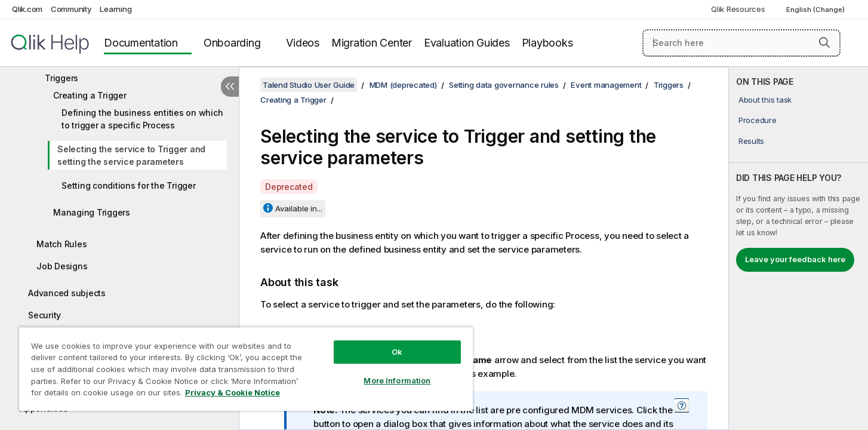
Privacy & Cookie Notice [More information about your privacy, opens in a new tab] (233, 392)
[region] (246, 369)
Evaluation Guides (467, 43)
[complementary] (798, 248)
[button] (824, 42)
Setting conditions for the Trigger (129, 185)
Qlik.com (27, 9)
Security (44, 315)
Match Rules (61, 244)
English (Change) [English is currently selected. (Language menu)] (816, 10)
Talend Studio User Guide (309, 85)
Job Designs (62, 266)
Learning (116, 9)
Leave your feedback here (795, 259)
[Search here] (741, 43)
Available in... (299, 208)
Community (71, 9)
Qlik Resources (738, 9)
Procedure (758, 120)
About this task (765, 100)
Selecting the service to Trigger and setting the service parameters (131, 155)
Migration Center (372, 43)
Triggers (61, 78)
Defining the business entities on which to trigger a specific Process (142, 119)
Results (751, 141)
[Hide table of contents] (230, 87)
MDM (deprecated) (403, 85)
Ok (397, 352)
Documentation (141, 43)
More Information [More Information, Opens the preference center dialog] (397, 380)
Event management (606, 85)
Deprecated (289, 187)
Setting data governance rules (504, 85)
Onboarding (232, 43)
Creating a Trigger (90, 95)
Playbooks (547, 43)
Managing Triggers (92, 212)
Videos (303, 43)
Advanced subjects (67, 293)
